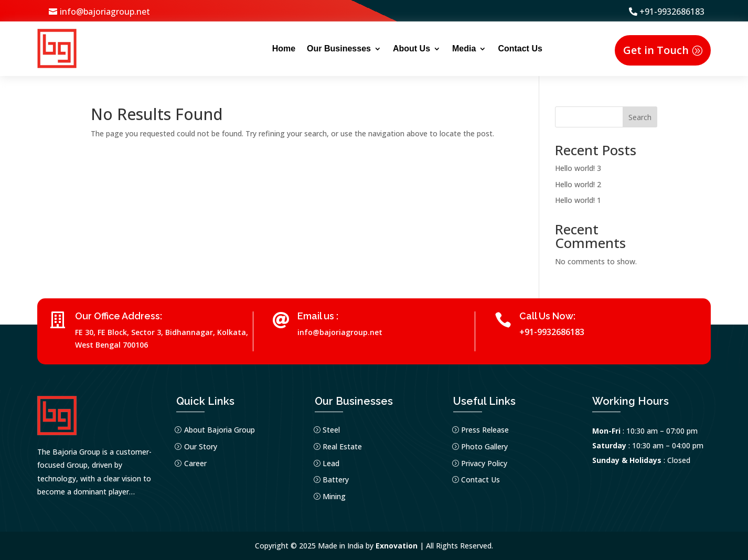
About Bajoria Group (220, 430)
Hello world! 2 (578, 184)
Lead (331, 463)
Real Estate (342, 446)
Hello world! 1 (578, 200)
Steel (331, 430)
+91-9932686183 (672, 12)
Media (464, 49)
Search (640, 117)
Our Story (201, 446)
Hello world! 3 (578, 168)
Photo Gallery (484, 446)
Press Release (485, 430)
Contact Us (520, 49)
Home (284, 49)
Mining (334, 496)
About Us (412, 49)
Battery (336, 480)
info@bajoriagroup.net (105, 12)
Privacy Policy (484, 463)
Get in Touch (656, 50)
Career (195, 463)
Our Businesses (339, 49)
